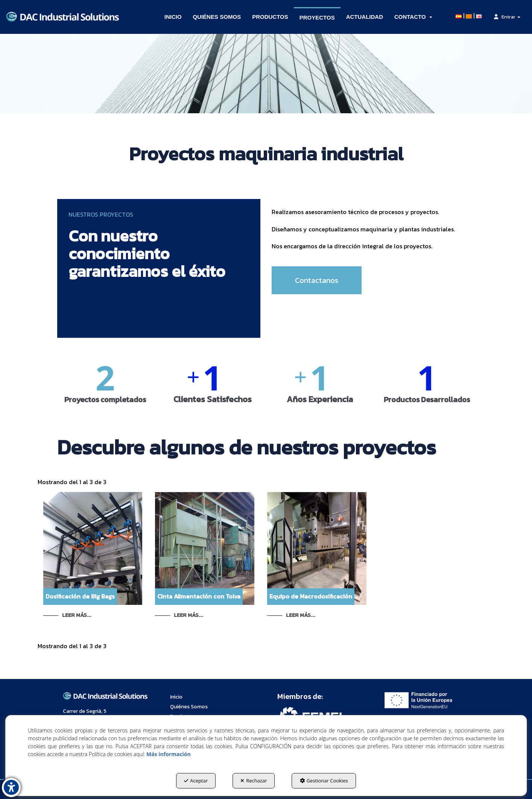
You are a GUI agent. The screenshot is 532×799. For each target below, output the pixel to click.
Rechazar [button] (254, 781)
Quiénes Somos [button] (189, 707)
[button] (62, 17)
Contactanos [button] (317, 280)
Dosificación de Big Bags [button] (80, 596)
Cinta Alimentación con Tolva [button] (199, 596)
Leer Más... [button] (77, 615)
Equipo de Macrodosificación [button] (311, 596)
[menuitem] (173, 17)
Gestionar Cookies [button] (324, 781)
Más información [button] (169, 754)
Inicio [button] (176, 697)
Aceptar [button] (196, 781)
